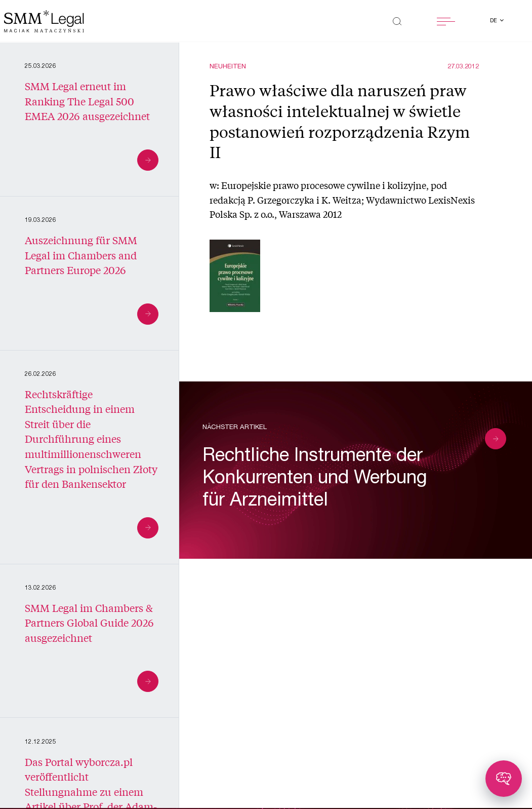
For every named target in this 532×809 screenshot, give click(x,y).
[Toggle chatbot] (504, 779)
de (494, 21)
